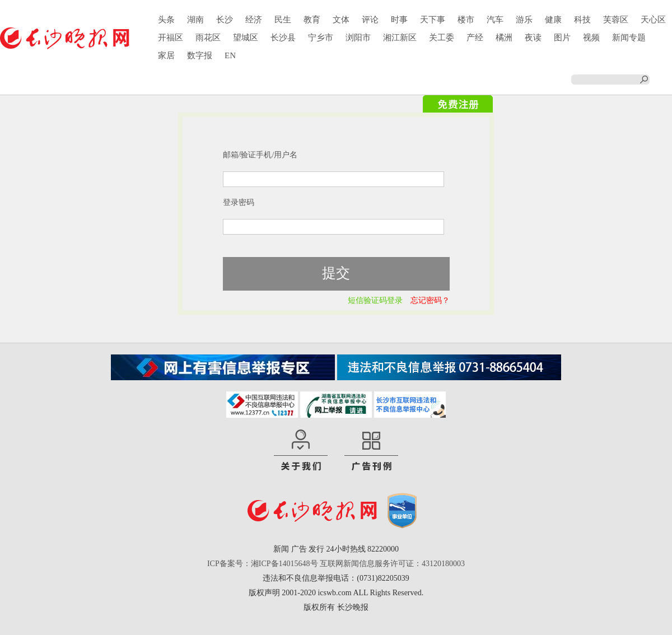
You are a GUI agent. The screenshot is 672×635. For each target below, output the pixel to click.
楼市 (466, 20)
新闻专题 (629, 38)
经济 (254, 20)
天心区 (653, 20)
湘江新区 (400, 38)
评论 (370, 20)
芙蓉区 (616, 20)
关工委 (442, 38)
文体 (341, 20)
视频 (591, 38)
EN (230, 55)
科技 (582, 20)
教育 (312, 20)
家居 (166, 55)
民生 (283, 20)
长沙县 (283, 38)
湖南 (195, 20)
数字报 (200, 55)
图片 (562, 38)
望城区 (246, 38)
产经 (475, 38)
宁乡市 (321, 38)
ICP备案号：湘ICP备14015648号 (263, 564)
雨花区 (208, 38)
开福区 (171, 38)
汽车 (495, 20)
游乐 (524, 20)
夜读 (533, 38)
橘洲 (504, 38)
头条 (166, 20)
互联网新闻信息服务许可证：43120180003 (392, 564)
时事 (399, 20)
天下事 (433, 20)
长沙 (225, 20)
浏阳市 (358, 38)
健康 (553, 20)
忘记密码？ (430, 300)
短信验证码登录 (375, 300)
